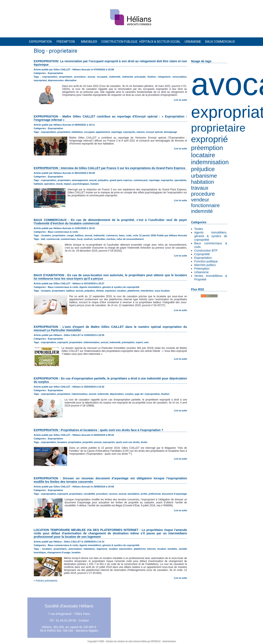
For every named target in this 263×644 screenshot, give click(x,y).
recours (113, 494)
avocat (91, 77)
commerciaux (68, 239)
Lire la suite (180, 100)
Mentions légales (87, 631)
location (122, 291)
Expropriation (203, 258)
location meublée (167, 549)
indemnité (202, 211)
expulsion (110, 291)
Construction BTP (206, 251)
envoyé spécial (154, 132)
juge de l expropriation (147, 394)
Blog (39, 51)
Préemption (202, 269)
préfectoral (154, 494)
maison (141, 132)
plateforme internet (145, 549)
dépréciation (117, 394)
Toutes (199, 229)
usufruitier (100, 239)
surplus (129, 394)
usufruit (88, 239)
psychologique (81, 184)
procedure (203, 194)
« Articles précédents (46, 581)
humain (95, 184)
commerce (112, 235)
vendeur (200, 200)
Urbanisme (202, 272)
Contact (84, 620)
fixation (152, 77)
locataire (203, 155)
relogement (164, 77)
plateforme (133, 291)
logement (102, 549)
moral (59, 184)
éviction (111, 239)
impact (68, 184)
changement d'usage (59, 552)
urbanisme (204, 176)
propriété (88, 442)
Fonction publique (206, 261)
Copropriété (202, 254)
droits (144, 442)
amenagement (80, 180)
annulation (134, 494)
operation (49, 184)
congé (70, 235)
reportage (117, 132)
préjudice (203, 169)
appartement (103, 132)
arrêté (144, 494)
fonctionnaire (205, 205)
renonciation (179, 77)
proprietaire (218, 128)
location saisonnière (120, 549)
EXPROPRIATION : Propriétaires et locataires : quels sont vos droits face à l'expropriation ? (99, 430)
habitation (203, 182)
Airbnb (100, 291)
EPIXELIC (156, 641)
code (129, 235)
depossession (56, 80)
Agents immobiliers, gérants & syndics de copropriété (211, 236)
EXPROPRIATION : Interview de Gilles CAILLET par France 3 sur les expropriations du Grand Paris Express (110, 168)
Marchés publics (205, 265)
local (80, 239)
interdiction (147, 291)
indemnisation (210, 162)
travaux (200, 188)
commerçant (140, 180)
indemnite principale (134, 77)
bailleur (79, 235)
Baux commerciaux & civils (63, 232)
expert (139, 342)
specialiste (180, 180)
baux (122, 235)
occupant (102, 77)
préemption (207, 148)
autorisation (75, 549)
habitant (38, 184)
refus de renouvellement (130, 239)
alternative (71, 80)
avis (146, 342)
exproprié (210, 139)
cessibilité (89, 494)
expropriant (40, 80)
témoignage (171, 132)
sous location (162, 291)
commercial (53, 239)
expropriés (129, 132)
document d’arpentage (174, 494)
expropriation (50, 77)
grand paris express (121, 180)
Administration (169, 641)
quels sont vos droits (128, 442)
